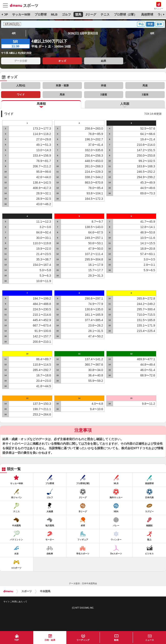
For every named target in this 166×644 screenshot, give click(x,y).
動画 (116, 640)
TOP (5, 14)
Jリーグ (91, 14)
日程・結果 (50, 640)
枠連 (104, 86)
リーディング (83, 640)
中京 (150, 24)
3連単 (145, 95)
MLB (54, 14)
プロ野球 (41, 14)
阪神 (159, 24)
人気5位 (21, 86)
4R (14, 33)
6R (152, 33)
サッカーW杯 (21, 14)
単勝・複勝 (62, 86)
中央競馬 (45, 591)
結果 (104, 61)
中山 (141, 24)
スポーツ (27, 591)
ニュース (150, 640)
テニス (105, 14)
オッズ (62, 61)
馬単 (62, 95)
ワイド (21, 95)
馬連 (145, 86)
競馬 (78, 14)
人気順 (125, 104)
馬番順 (41, 104)
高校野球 (147, 14)
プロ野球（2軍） (125, 14)
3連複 (104, 95)
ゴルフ (66, 14)
